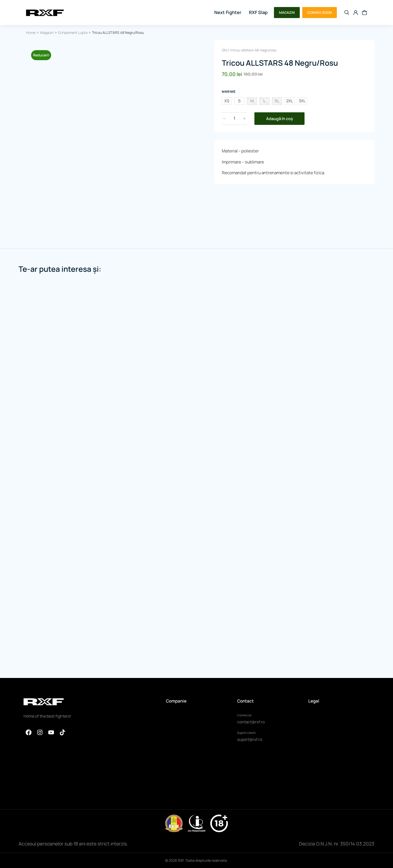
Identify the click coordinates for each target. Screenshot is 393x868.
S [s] (239, 101)
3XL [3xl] (302, 101)
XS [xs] (227, 101)
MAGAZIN (287, 12)
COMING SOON (320, 12)
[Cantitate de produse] (234, 118)
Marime (229, 92)
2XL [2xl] (290, 101)
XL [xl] (277, 101)
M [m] (252, 101)
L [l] (264, 101)
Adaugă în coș (280, 119)
